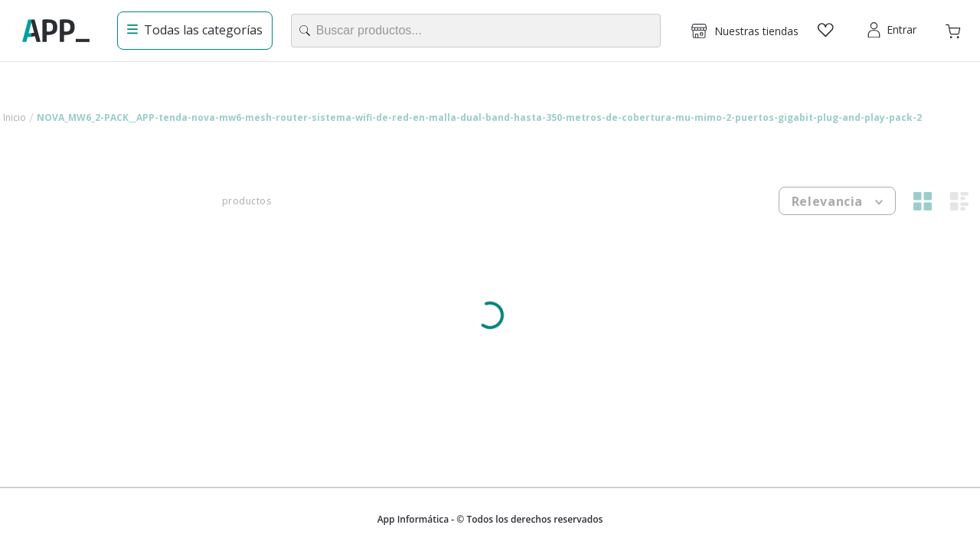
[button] (745, 31)
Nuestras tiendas (756, 31)
